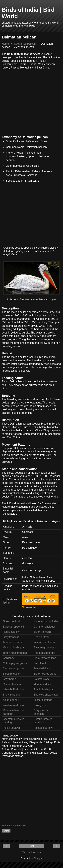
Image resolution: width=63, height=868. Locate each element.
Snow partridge (12, 695)
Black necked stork (45, 674)
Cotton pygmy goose (15, 663)
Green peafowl (11, 621)
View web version (32, 852)
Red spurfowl (41, 637)
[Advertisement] (31, 101)
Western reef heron (14, 705)
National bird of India (46, 621)
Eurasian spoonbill (14, 627)
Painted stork (41, 679)
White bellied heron (14, 689)
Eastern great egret (45, 648)
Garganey (9, 658)
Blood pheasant (12, 674)
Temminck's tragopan (15, 653)
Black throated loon (45, 658)
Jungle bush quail (44, 689)
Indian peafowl (11, 728)
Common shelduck (44, 627)
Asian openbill (11, 700)
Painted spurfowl (43, 728)
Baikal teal (40, 663)
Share (6, 831)
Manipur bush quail (14, 648)
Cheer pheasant (12, 684)
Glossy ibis (40, 705)
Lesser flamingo (43, 700)
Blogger (38, 858)
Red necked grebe (44, 653)
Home (31, 846)
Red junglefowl (11, 632)
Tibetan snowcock (13, 642)
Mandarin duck (42, 684)
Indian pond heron (44, 642)
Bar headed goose (14, 668)
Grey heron (9, 679)
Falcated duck (42, 668)
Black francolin (42, 632)
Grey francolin (11, 637)
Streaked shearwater (46, 695)
